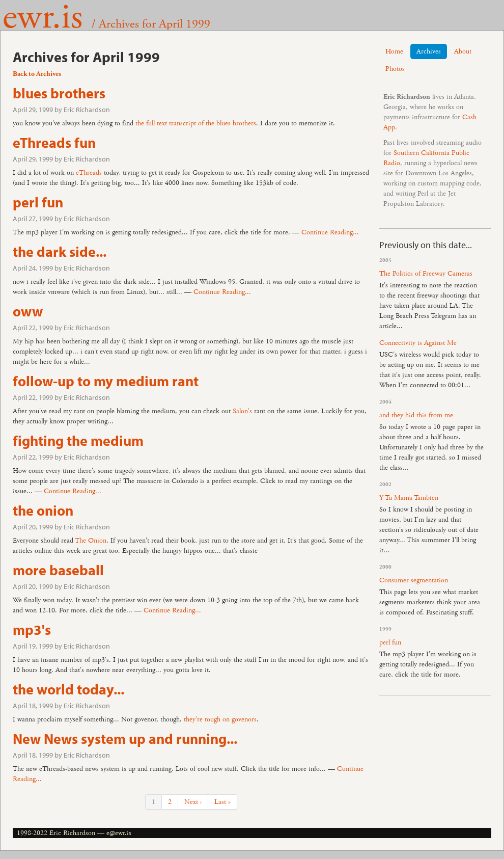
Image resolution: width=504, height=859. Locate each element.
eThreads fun (54, 142)
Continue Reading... (330, 232)
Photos (395, 69)
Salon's (242, 411)
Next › (193, 802)
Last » (222, 802)
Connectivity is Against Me (418, 343)
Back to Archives (37, 74)
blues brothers (59, 93)
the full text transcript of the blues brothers (196, 123)
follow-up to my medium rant (106, 381)
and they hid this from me (416, 415)
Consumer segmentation (414, 580)
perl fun (38, 202)
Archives (429, 51)
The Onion (91, 541)
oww (28, 311)
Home (394, 51)
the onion (43, 510)
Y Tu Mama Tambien (409, 498)
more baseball (58, 570)
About (463, 51)
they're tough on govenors (220, 719)
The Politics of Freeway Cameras (426, 274)
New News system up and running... (125, 739)
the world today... (68, 689)
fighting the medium (78, 440)
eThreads (89, 173)
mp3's (32, 629)
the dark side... (60, 251)
